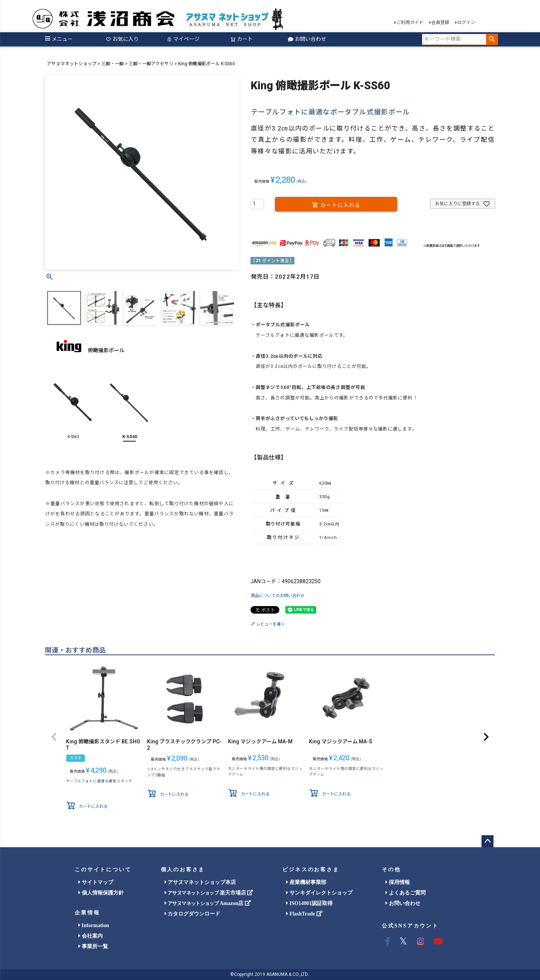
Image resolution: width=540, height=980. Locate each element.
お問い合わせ (307, 39)
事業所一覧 (93, 946)
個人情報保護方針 (101, 893)
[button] (54, 737)
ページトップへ (487, 841)
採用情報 (398, 882)
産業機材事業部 (306, 882)
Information (94, 925)
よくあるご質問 (406, 893)
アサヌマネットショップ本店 (200, 882)
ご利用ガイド (410, 23)
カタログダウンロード (193, 914)
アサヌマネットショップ (72, 64)
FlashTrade (304, 914)
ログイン (466, 23)
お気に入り (122, 39)
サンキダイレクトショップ (319, 893)
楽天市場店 (209, 893)
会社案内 (91, 936)
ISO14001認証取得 (309, 903)
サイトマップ (96, 882)
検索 (492, 39)
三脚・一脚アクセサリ (151, 64)
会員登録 (440, 23)
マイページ (183, 39)
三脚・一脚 (112, 64)
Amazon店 (208, 903)
